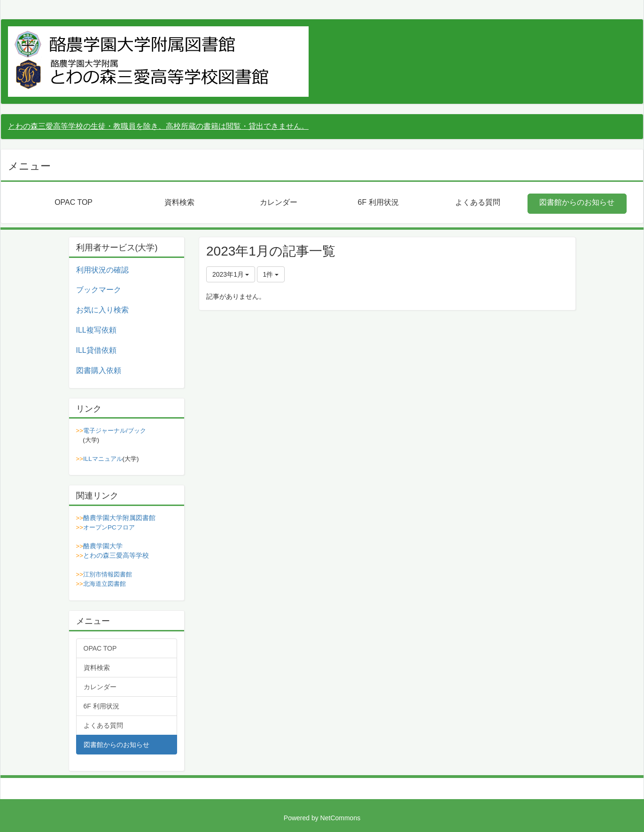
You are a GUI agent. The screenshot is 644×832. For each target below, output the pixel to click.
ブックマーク (99, 290)
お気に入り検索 (102, 310)
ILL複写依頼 (96, 330)
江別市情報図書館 (108, 574)
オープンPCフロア (109, 527)
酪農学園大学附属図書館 (119, 518)
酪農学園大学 (103, 546)
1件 (271, 274)
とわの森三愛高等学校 (116, 555)
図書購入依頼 (99, 370)
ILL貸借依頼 (96, 350)
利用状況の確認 (102, 270)
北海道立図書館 (105, 584)
